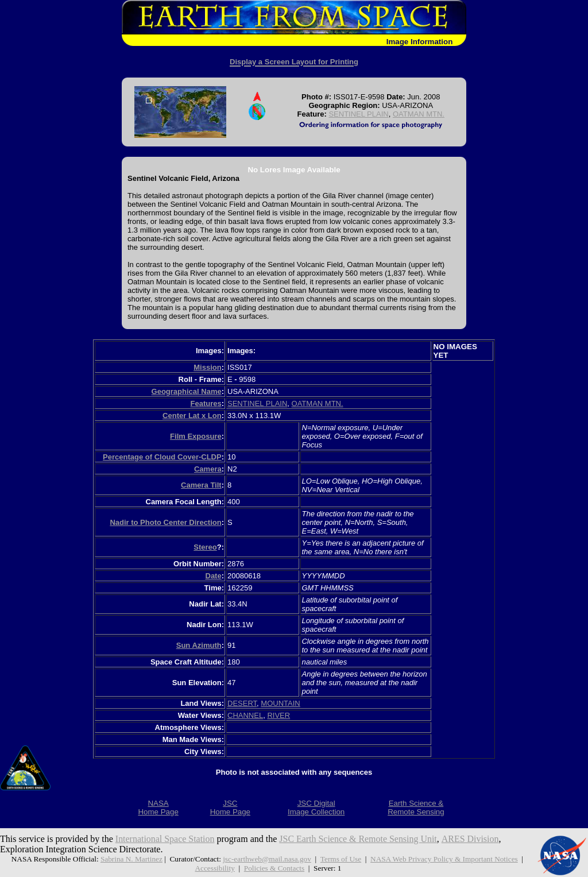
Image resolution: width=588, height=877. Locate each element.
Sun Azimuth (199, 645)
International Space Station (165, 839)
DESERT (242, 703)
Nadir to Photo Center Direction (165, 522)
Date (214, 576)
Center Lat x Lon (192, 416)
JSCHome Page (230, 808)
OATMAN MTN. (419, 114)
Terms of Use (341, 859)
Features (206, 403)
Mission (207, 367)
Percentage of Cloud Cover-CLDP (162, 457)
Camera (208, 469)
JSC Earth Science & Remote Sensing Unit (359, 839)
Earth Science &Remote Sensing (416, 808)
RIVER (278, 715)
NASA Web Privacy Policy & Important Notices (444, 859)
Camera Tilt (201, 485)
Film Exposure (196, 436)
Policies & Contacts (274, 868)
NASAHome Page (158, 808)
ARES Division (471, 839)
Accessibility (214, 868)
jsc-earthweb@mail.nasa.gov (267, 859)
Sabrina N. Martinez (131, 859)
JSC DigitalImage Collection (316, 808)
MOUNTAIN (280, 703)
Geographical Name (187, 391)
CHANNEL (245, 715)
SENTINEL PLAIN (358, 114)
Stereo (205, 547)
